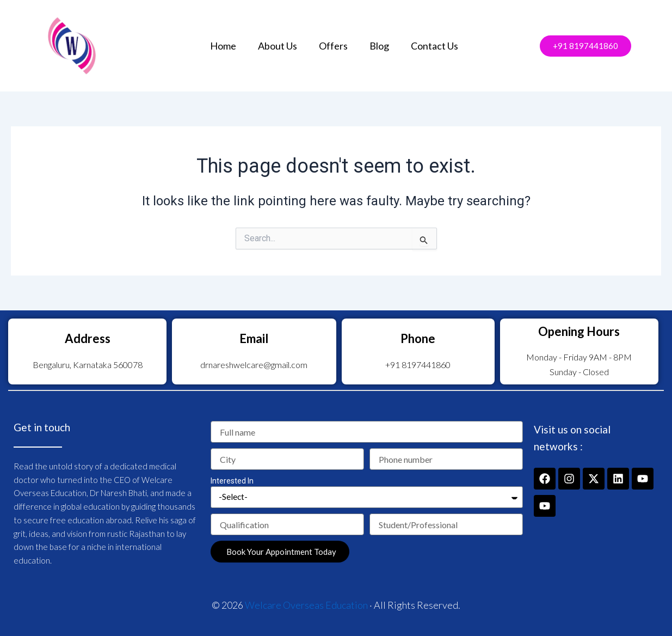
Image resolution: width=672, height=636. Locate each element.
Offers (333, 46)
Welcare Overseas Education (306, 605)
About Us (278, 46)
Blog (379, 46)
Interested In (232, 481)
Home (223, 46)
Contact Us (434, 46)
